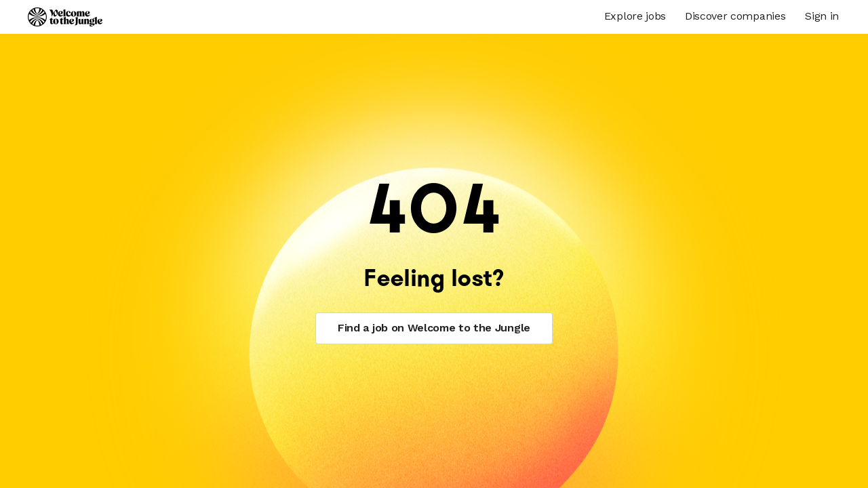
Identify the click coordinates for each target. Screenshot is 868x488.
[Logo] (65, 17)
